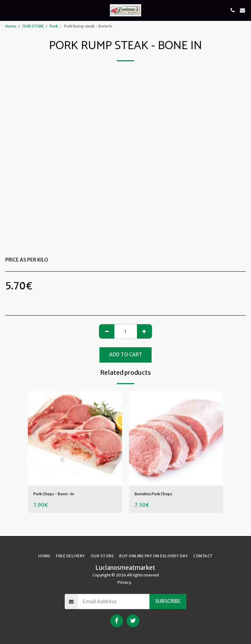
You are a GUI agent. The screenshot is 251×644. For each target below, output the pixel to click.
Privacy (124, 582)
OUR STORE (33, 26)
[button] (8, 10)
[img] (75, 438)
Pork (54, 26)
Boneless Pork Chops (153, 494)
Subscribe (168, 601)
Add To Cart (126, 355)
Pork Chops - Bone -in (54, 494)
